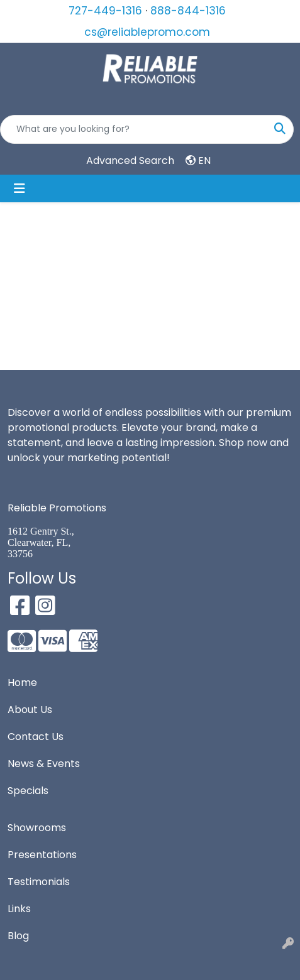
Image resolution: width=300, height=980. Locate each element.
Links (19, 909)
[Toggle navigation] (19, 188)
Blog (18, 936)
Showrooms (37, 828)
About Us (30, 710)
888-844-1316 (188, 11)
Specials (28, 791)
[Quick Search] (134, 129)
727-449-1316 (105, 11)
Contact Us (36, 737)
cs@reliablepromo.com (147, 32)
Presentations (42, 855)
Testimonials (39, 882)
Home (22, 683)
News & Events (44, 764)
